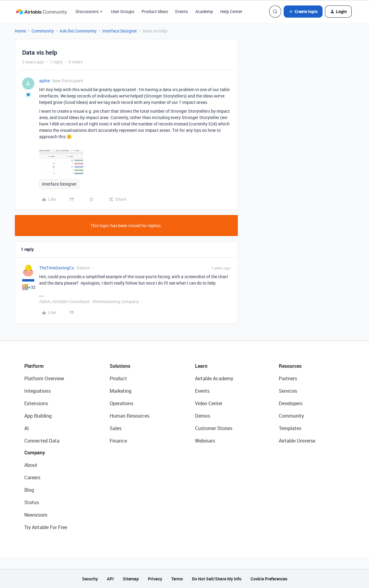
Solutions (120, 366)
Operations (121, 403)
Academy (204, 11)
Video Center (209, 403)
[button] (303, 12)
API (110, 579)
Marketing (121, 391)
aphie (44, 81)
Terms (177, 579)
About (31, 465)
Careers (32, 477)
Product (118, 378)
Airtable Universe (297, 441)
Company (35, 453)
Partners (288, 378)
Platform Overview (44, 378)
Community (43, 31)
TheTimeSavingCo (57, 268)
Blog (29, 490)
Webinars (205, 441)
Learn (201, 366)
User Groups (123, 11)
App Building (38, 416)
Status (32, 502)
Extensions (36, 403)
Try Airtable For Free (46, 527)
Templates (290, 428)
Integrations (38, 391)
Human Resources (130, 416)
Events (182, 11)
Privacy (155, 579)
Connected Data (42, 441)
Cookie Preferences (269, 579)
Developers (291, 403)
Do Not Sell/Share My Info (217, 579)
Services (288, 391)
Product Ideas (155, 11)
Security (90, 579)
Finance (118, 441)
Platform (34, 366)
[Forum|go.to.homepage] (42, 12)
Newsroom (36, 515)
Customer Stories (214, 428)
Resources (290, 366)
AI (27, 428)
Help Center (231, 11)
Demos (203, 416)
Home (20, 31)
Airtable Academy (214, 378)
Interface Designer (120, 31)
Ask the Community (78, 31)
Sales (116, 428)
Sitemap (131, 579)
